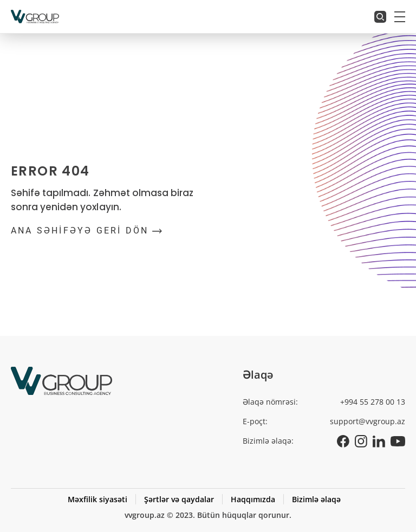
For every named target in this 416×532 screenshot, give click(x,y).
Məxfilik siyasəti (97, 499)
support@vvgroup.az (368, 421)
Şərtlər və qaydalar (179, 499)
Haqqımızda (253, 499)
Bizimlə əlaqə (316, 499)
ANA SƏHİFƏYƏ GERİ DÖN (86, 231)
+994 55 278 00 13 (373, 402)
